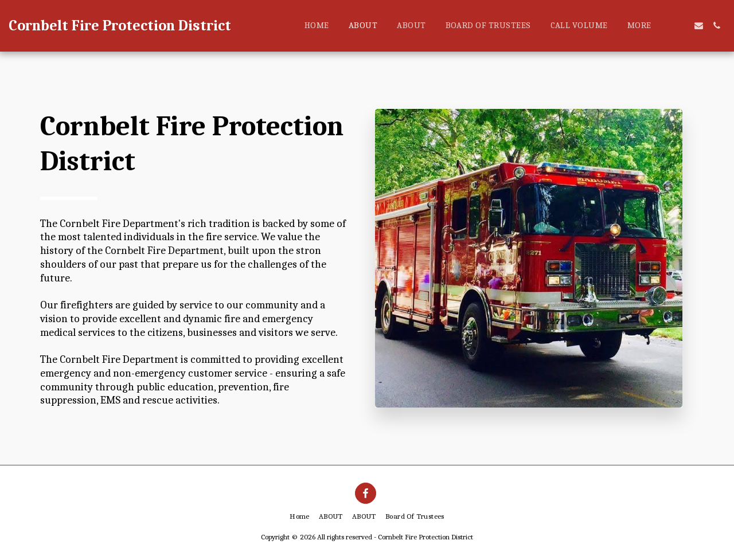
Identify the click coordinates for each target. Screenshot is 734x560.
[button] (681, 26)
